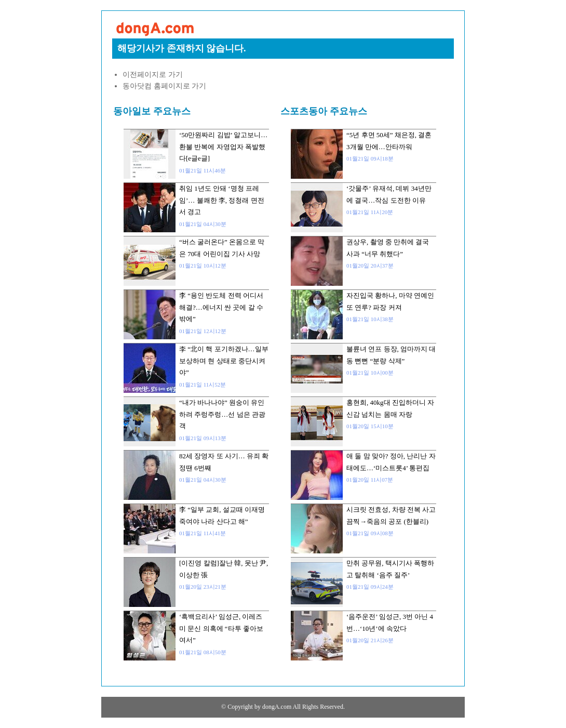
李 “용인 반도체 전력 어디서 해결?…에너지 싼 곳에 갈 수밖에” (221, 307)
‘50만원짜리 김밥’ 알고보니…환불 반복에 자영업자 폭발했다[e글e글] (223, 147)
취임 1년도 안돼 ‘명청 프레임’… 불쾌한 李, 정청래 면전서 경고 (222, 200)
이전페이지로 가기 (153, 75)
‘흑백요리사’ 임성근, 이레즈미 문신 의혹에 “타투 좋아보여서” (221, 628)
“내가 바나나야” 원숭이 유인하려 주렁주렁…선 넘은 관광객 (222, 414)
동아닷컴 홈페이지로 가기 (164, 86)
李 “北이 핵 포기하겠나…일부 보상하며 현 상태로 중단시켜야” (224, 361)
